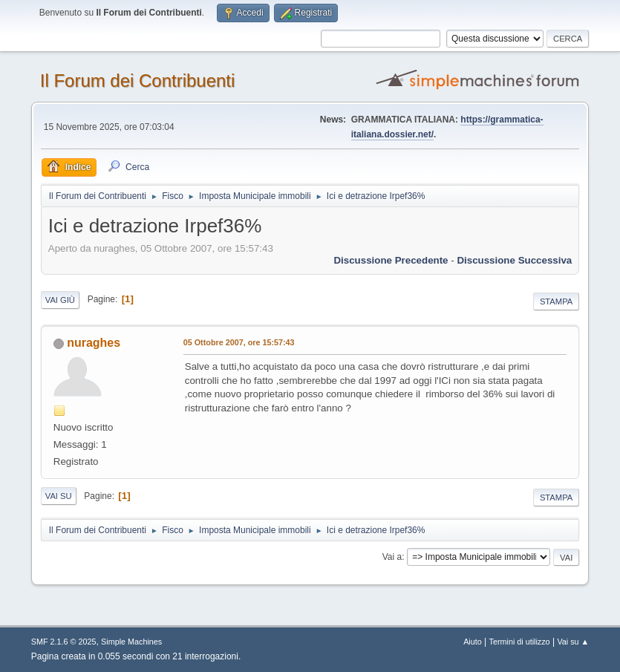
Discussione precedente (391, 260)
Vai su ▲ (573, 642)
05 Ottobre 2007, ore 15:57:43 (239, 342)
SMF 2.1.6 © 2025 (64, 642)
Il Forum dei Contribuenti (138, 81)
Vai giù (60, 300)
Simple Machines (131, 642)
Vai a (392, 557)
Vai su (59, 496)
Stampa (556, 301)
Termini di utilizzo (520, 642)
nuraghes (94, 343)
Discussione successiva (514, 260)
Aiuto (473, 642)
